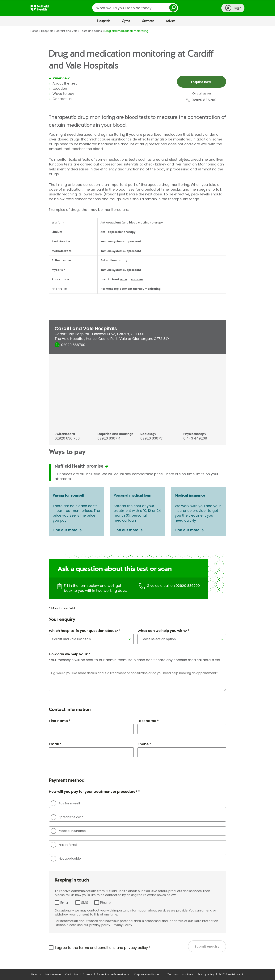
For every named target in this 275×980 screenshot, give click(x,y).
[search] (135, 8)
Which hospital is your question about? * (85, 631)
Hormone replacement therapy (122, 289)
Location (60, 88)
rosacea (137, 279)
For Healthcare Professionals (113, 974)
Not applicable (66, 859)
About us (36, 974)
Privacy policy (206, 974)
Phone (105, 903)
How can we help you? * (70, 654)
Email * (55, 744)
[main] (137, 498)
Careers (87, 974)
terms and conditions (97, 948)
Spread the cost (67, 817)
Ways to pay (63, 94)
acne (123, 279)
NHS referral (64, 845)
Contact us (62, 99)
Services (148, 21)
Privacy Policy (122, 925)
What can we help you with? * (163, 631)
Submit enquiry (207, 947)
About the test (65, 83)
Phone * (144, 744)
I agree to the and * (103, 948)
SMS (85, 903)
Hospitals (104, 21)
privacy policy (136, 948)
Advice (171, 21)
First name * (60, 721)
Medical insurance (68, 831)
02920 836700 (188, 586)
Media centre (53, 974)
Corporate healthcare (147, 974)
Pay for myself (65, 803)
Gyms (126, 21)
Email (65, 903)
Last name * (148, 721)
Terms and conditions (180, 974)
